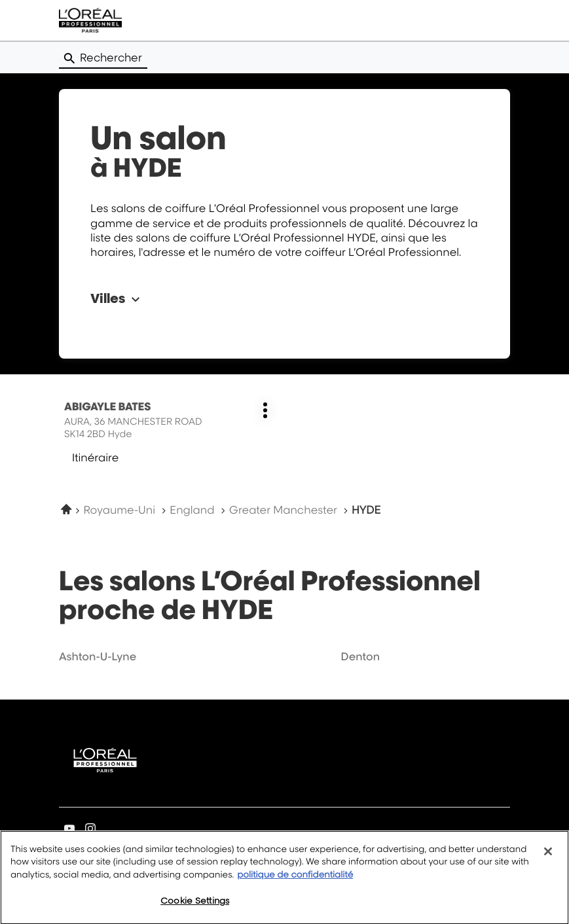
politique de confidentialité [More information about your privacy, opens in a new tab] (295, 881)
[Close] (548, 858)
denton (360, 656)
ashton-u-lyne (98, 656)
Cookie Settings (195, 908)
